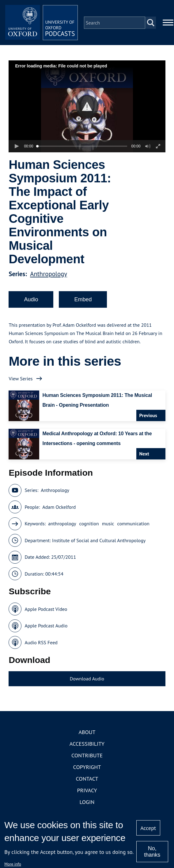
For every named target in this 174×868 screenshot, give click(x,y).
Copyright (87, 767)
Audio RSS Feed (41, 643)
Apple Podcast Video (46, 609)
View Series (21, 379)
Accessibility (87, 744)
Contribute (87, 756)
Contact (87, 779)
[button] (87, 107)
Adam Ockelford (59, 507)
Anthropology (49, 274)
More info (13, 864)
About (87, 732)
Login (87, 802)
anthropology (62, 524)
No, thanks (152, 852)
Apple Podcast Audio (46, 626)
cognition (89, 524)
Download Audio (87, 679)
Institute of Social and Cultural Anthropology (99, 541)
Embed (83, 300)
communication (133, 524)
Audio (31, 300)
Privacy (87, 791)
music (108, 524)
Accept (148, 828)
